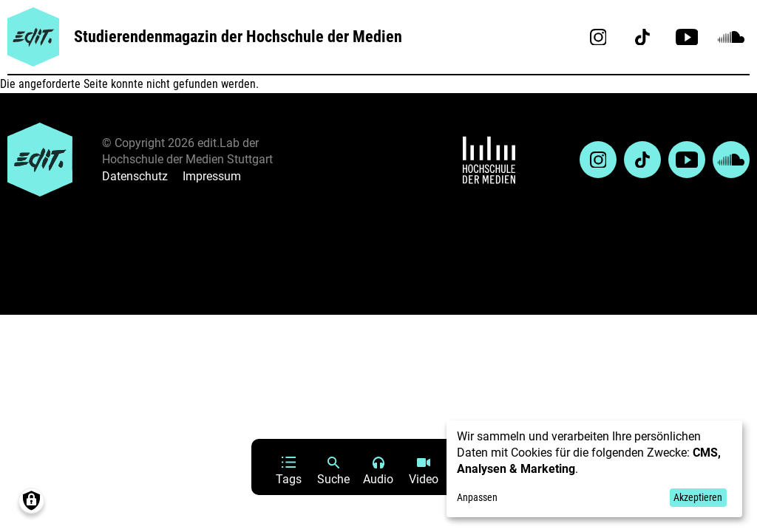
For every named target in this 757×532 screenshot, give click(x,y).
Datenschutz (135, 176)
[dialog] (594, 469)
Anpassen (477, 497)
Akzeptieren (698, 497)
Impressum (212, 176)
